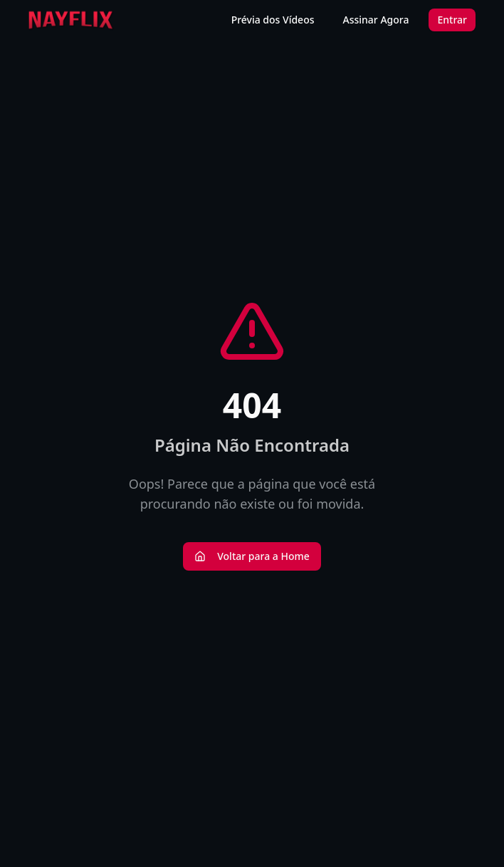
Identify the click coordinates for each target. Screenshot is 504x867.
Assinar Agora (376, 20)
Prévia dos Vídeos (273, 20)
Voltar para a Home (252, 556)
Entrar (452, 20)
